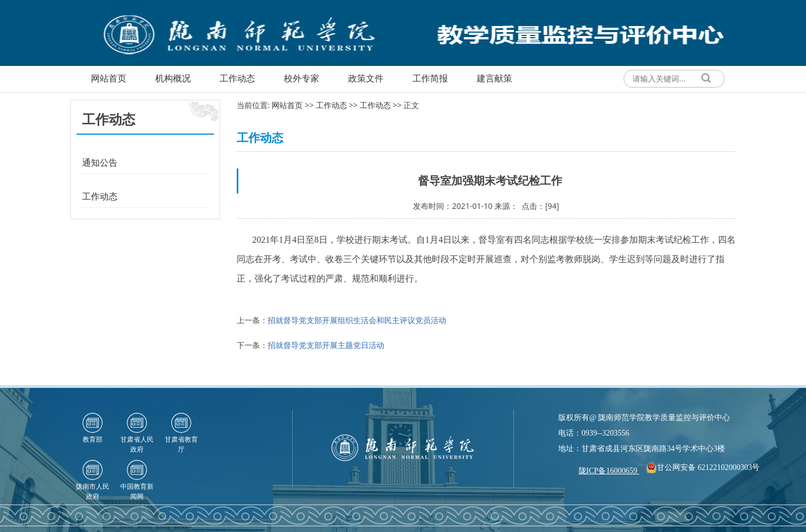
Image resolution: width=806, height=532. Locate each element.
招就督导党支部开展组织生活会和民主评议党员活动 (357, 320)
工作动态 (100, 196)
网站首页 (287, 105)
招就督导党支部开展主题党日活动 (326, 345)
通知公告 (100, 162)
